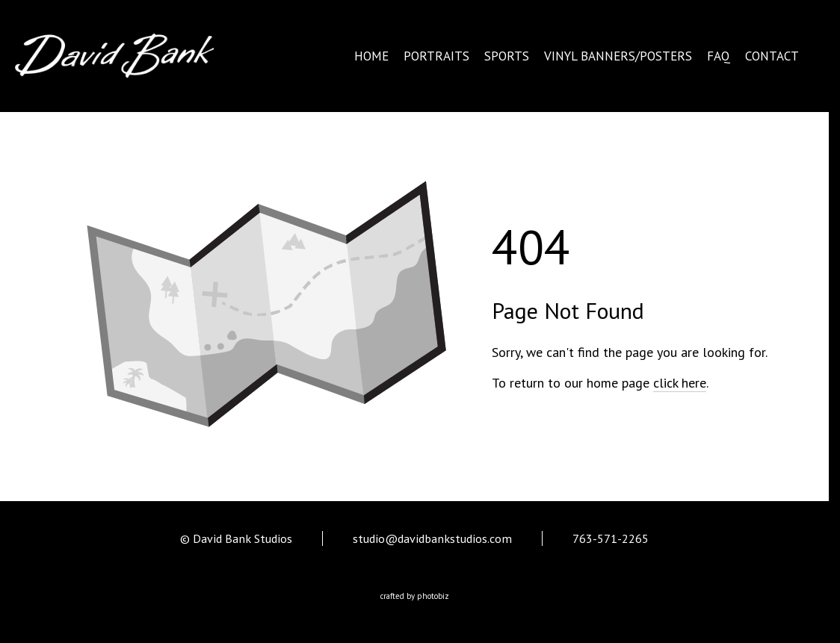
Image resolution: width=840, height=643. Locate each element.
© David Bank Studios (236, 538)
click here (680, 383)
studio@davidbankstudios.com (432, 538)
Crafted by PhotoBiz (415, 596)
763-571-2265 (611, 538)
